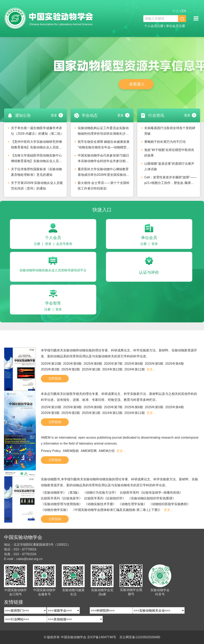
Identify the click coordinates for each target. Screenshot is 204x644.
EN (184, 11)
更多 (54, 115)
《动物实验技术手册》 (100, 504)
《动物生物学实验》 (55, 510)
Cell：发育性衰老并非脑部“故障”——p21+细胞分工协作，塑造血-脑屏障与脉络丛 (170, 181)
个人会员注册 (154, 26)
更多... (151, 369)
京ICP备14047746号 (102, 637)
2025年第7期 (113, 364)
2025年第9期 (72, 364)
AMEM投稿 (71, 451)
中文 (176, 11)
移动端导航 (196, 18)
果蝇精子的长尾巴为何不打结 (165, 142)
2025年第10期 (51, 364)
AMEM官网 (89, 451)
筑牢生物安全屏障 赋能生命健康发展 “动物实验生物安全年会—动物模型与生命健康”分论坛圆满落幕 (104, 146)
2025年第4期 (174, 364)
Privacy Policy (51, 451)
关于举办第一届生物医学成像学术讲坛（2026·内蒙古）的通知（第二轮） (37, 131)
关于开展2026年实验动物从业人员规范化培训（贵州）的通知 (37, 186)
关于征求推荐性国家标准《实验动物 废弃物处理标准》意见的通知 (36, 172)
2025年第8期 (93, 364)
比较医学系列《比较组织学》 (105, 498)
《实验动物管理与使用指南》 (62, 504)
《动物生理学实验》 (132, 504)
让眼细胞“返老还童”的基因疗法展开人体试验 (169, 166)
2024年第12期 (112, 369)
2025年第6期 (134, 364)
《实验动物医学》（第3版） (61, 493)
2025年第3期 (50, 369)
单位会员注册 (176, 26)
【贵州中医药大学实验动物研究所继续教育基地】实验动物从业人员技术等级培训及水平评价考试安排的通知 (36, 146)
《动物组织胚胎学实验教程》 (170, 504)
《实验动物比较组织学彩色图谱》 (152, 498)
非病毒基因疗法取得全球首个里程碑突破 (170, 131)
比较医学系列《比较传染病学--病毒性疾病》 (151, 493)
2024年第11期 (134, 369)
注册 (37, 244)
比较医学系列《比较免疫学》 (62, 498)
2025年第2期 (71, 369)
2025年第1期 (91, 369)
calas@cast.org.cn (29, 559)
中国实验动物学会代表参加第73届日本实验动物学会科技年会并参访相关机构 (103, 159)
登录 (48, 244)
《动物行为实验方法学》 (100, 493)
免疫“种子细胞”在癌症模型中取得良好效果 (169, 153)
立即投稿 (55, 379)
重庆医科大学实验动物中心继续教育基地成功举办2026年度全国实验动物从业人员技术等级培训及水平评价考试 (104, 173)
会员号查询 (64, 244)
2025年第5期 (154, 364)
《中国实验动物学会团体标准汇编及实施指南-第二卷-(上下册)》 (117, 510)
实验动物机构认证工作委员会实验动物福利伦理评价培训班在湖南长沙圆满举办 (103, 132)
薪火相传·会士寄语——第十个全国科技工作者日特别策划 (104, 186)
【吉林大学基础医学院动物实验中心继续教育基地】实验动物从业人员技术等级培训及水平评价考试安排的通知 (36, 159)
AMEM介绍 (107, 451)
